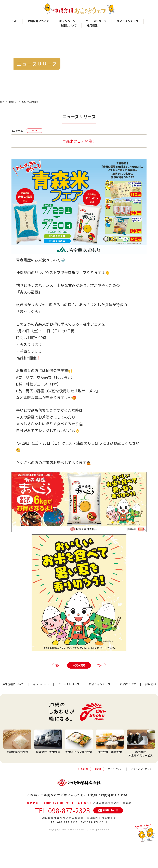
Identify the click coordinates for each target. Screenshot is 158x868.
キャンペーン (67, 21)
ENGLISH (85, 769)
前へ (58, 665)
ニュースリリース (96, 21)
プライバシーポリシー (143, 769)
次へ (100, 665)
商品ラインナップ (128, 21)
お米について (69, 25)
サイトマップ (115, 769)
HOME (13, 21)
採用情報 (92, 25)
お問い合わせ (110, 810)
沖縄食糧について (38, 21)
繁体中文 (98, 769)
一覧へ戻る (79, 665)
